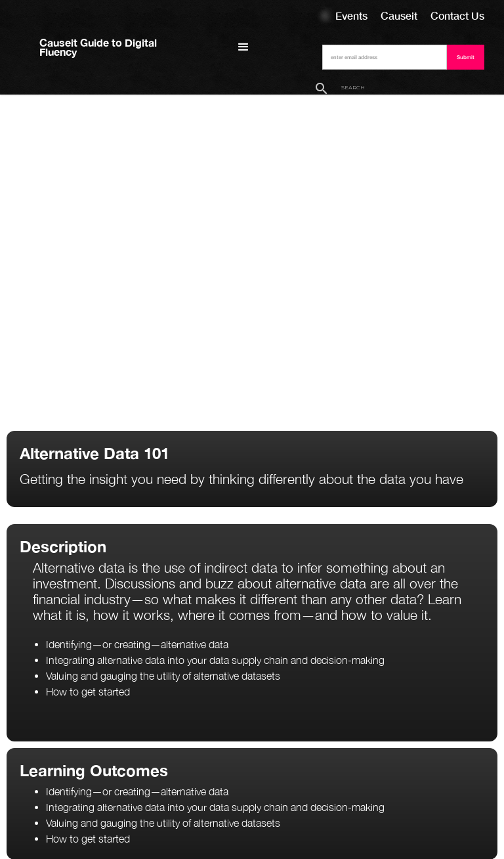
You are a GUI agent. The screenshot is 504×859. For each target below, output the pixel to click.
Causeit (399, 15)
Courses (325, 15)
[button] (243, 47)
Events (351, 15)
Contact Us (457, 15)
